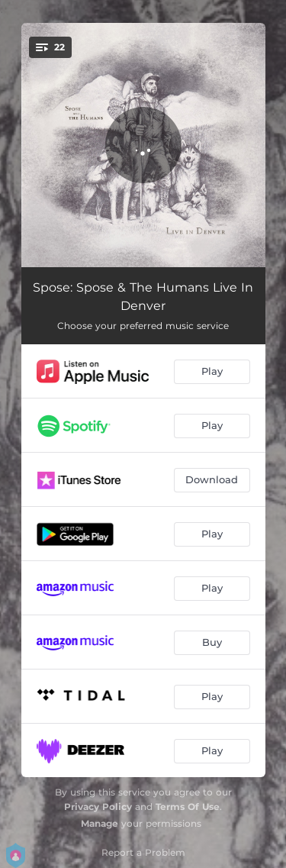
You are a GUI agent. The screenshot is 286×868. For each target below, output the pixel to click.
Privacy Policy (98, 807)
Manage (100, 823)
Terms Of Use (188, 807)
